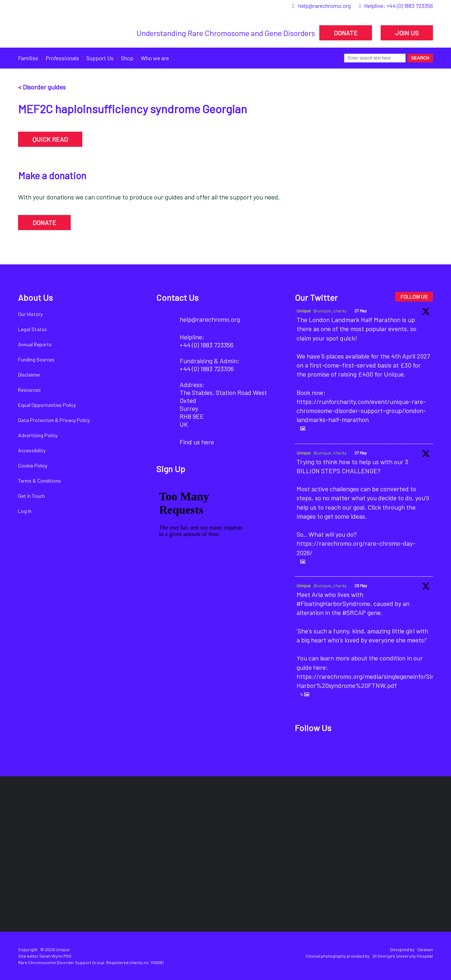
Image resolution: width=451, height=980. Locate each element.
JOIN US (407, 33)
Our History (30, 314)
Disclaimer (29, 375)
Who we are (155, 58)
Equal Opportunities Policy (47, 405)
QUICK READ (50, 139)
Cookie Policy (33, 465)
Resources (29, 390)
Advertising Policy (38, 435)
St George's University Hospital (403, 956)
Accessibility (32, 450)
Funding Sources (36, 359)
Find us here (197, 442)
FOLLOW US (414, 297)
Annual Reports (35, 344)
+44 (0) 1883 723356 (410, 6)
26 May (361, 585)
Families (28, 58)
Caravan (425, 949)
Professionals (62, 58)
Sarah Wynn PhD (55, 956)
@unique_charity (330, 311)
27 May (361, 311)
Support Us (100, 58)
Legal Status (32, 329)
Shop (127, 58)
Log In (25, 511)
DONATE (346, 33)
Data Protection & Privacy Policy (54, 420)
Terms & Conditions (40, 481)
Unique (304, 311)
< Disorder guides (42, 87)
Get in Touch (31, 496)
